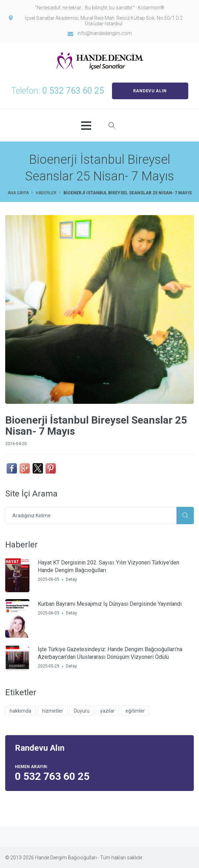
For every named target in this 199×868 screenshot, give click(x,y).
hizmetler (53, 711)
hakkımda (20, 711)
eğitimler (135, 711)
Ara (185, 516)
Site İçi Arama (112, 125)
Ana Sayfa (18, 193)
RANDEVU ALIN (150, 91)
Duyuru (82, 711)
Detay (71, 579)
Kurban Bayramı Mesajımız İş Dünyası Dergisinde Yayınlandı (110, 604)
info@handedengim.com (105, 33)
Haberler (46, 193)
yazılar (107, 711)
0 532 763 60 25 (73, 91)
